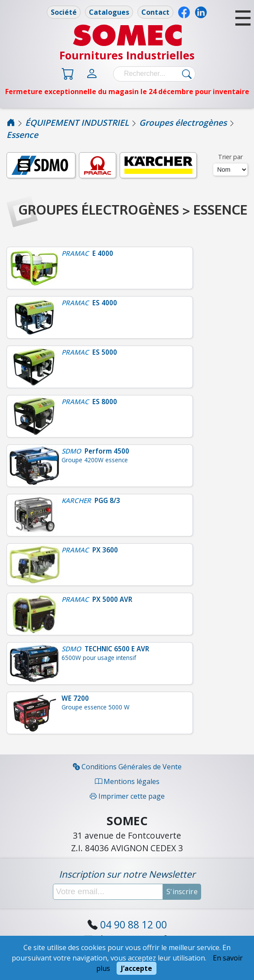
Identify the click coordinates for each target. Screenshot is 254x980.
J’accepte (137, 968)
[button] (243, 18)
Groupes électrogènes (183, 122)
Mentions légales (127, 781)
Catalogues (109, 12)
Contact (155, 12)
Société (64, 12)
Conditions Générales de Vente (127, 767)
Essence (22, 135)
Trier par (230, 157)
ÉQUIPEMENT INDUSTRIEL (77, 122)
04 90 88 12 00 (134, 924)
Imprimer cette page (127, 796)
